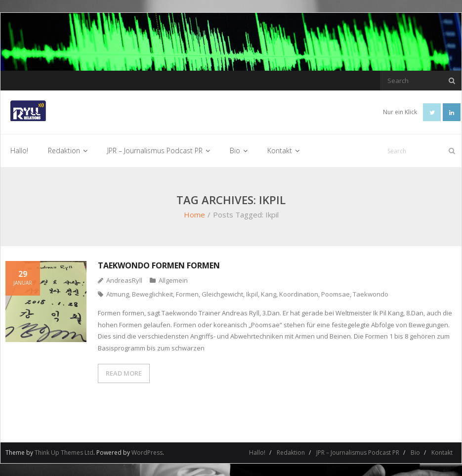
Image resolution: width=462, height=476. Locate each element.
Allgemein (173, 280)
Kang (269, 294)
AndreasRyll (124, 280)
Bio (415, 453)
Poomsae (336, 294)
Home (194, 215)
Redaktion (291, 453)
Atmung (118, 294)
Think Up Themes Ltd (64, 453)
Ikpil (252, 294)
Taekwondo (371, 294)
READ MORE (124, 373)
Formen (187, 294)
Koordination (299, 294)
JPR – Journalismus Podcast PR (358, 453)
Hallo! (257, 453)
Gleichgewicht (222, 294)
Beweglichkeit (152, 294)
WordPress (147, 453)
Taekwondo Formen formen (159, 265)
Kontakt (442, 453)
